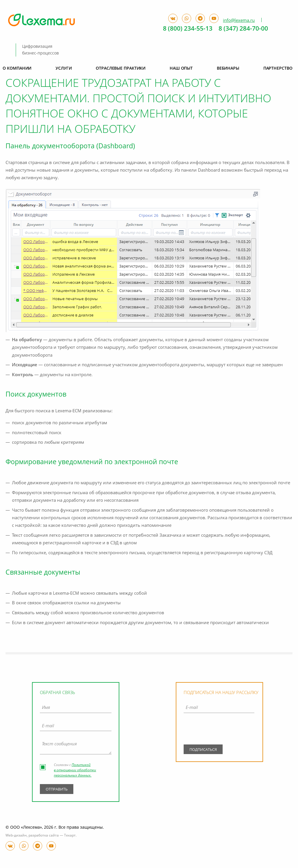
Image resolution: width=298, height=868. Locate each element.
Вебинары (228, 68)
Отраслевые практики (121, 68)
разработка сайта (44, 836)
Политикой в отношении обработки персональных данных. (75, 770)
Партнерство (278, 68)
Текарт (70, 836)
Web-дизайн (16, 836)
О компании (17, 68)
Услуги (64, 68)
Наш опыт (181, 68)
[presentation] (219, 730)
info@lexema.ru (239, 20)
